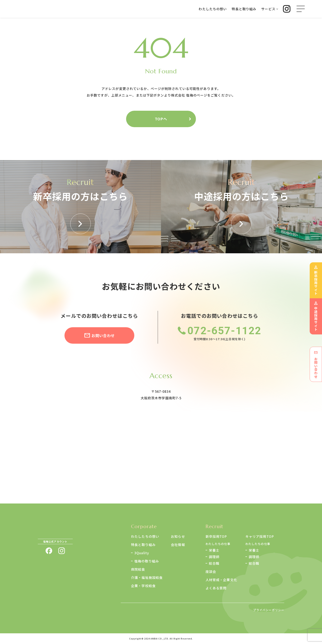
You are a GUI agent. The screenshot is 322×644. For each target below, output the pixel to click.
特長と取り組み (143, 545)
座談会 (211, 571)
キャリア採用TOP (260, 536)
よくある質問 (216, 588)
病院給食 (138, 569)
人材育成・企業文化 (221, 580)
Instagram (287, 9)
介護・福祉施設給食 (147, 577)
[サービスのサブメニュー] (277, 9)
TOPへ (161, 119)
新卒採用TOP (216, 536)
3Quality (142, 553)
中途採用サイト (316, 319)
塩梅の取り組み (147, 561)
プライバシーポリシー (269, 610)
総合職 (214, 563)
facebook (49, 551)
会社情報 (178, 545)
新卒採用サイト (316, 283)
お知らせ (178, 536)
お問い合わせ (103, 335)
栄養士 (214, 550)
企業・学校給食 (143, 586)
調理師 (214, 557)
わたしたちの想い (145, 536)
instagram (62, 551)
